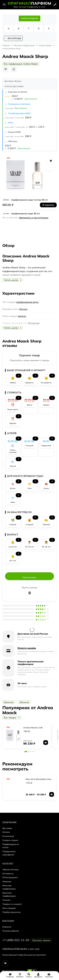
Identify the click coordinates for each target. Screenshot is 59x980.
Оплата (6, 832)
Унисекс (6, 900)
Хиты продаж (9, 908)
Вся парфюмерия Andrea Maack (21, 64)
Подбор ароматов (11, 912)
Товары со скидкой (12, 904)
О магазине (8, 836)
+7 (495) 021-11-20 (16, 940)
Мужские (9, 702)
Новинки (7, 881)
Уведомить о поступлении (34, 218)
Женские (24, 702)
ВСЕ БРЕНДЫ (14, 38)
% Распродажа (10, 877)
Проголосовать (29, 577)
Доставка (7, 828)
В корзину (48, 205)
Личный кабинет (11, 931)
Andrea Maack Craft (33, 728)
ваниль (22, 316)
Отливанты (8, 873)
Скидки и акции (10, 840)
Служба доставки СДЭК (19, 113)
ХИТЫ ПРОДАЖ (29, 18)
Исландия (34, 323)
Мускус (24, 309)
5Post (11, 123)
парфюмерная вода (27, 302)
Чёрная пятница (10, 869)
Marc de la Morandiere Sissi (38, 779)
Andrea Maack (45, 46)
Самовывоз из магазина (19, 104)
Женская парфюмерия (24, 46)
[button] (26, 752)
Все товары (12, 718)
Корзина (7, 927)
